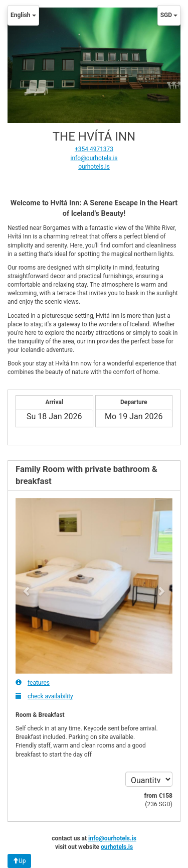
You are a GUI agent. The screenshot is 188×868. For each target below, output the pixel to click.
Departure (134, 402)
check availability (44, 696)
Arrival (54, 402)
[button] (27, 586)
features (33, 683)
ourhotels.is (94, 167)
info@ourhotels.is (94, 158)
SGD (169, 15)
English (23, 15)
